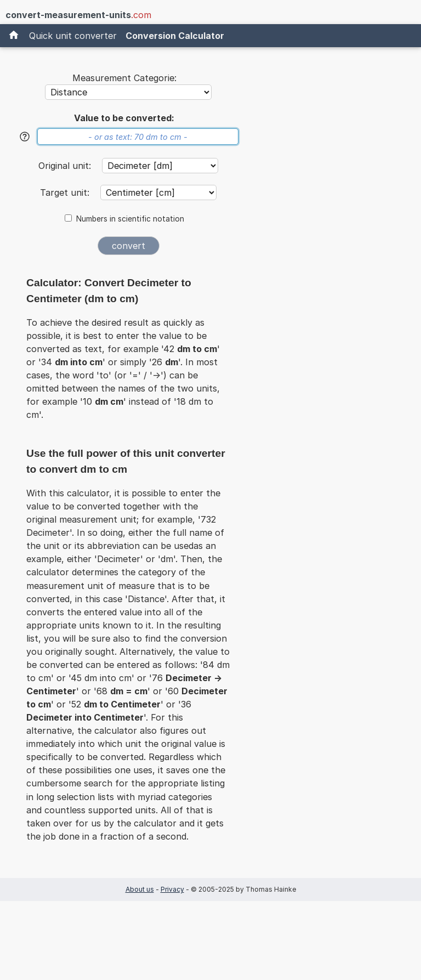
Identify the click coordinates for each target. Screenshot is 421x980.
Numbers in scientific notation (130, 219)
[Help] (25, 137)
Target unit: (66, 192)
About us (140, 889)
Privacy (172, 889)
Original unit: (66, 166)
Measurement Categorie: (124, 78)
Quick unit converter (73, 36)
